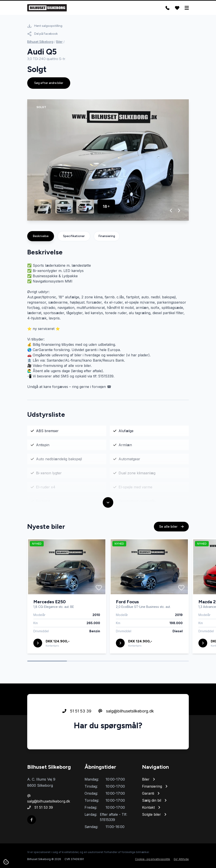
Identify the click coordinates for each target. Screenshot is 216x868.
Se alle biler (171, 527)
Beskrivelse (41, 236)
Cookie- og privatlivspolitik (153, 859)
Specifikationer (74, 236)
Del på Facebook (42, 34)
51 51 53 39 (77, 711)
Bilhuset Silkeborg (40, 42)
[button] (171, 210)
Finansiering (107, 236)
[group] (108, 160)
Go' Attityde (181, 859)
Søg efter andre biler (49, 83)
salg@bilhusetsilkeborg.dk (126, 711)
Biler (59, 42)
